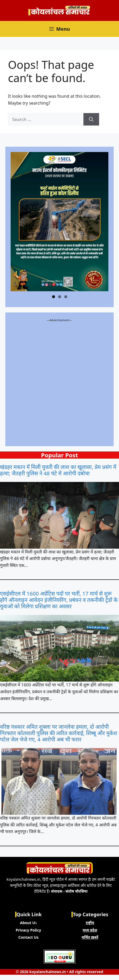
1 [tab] (54, 297)
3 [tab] (66, 297)
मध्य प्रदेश (90, 930)
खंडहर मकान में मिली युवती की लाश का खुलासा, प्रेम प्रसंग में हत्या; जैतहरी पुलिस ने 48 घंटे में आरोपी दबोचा (58, 470)
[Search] (91, 119)
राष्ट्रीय (90, 923)
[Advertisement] (59, 382)
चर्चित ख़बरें (90, 937)
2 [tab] (60, 297)
